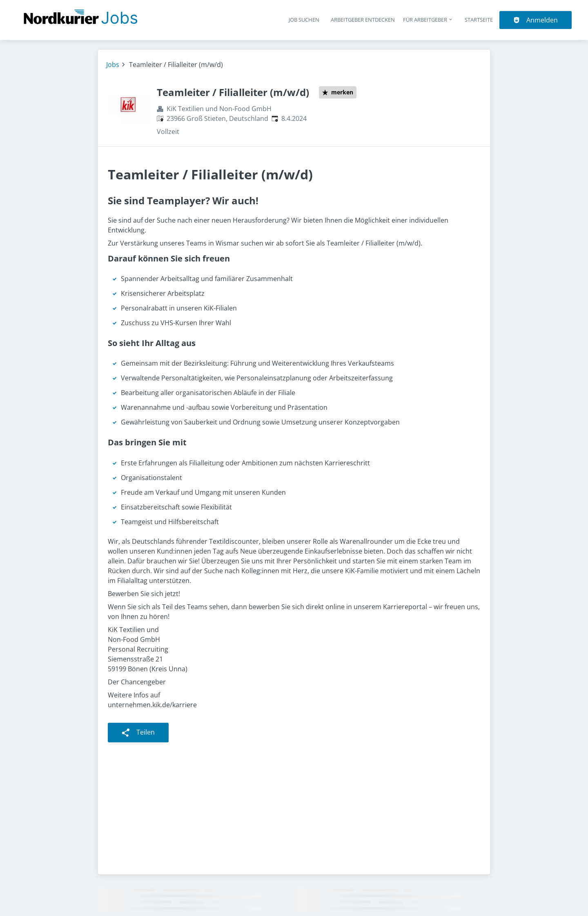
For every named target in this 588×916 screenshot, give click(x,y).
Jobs (113, 65)
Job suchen (304, 20)
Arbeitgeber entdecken (363, 20)
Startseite (479, 20)
